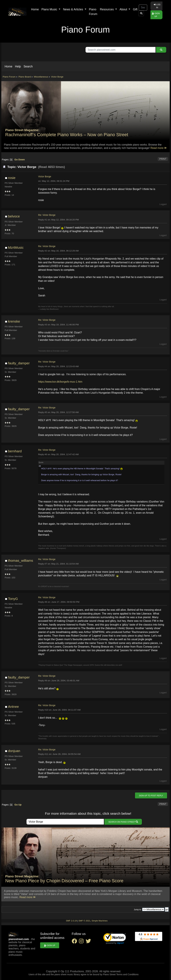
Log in (157, 6)
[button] (8, 66)
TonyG (13, 599)
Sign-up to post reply (151, 796)
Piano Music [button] (50, 9)
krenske (14, 321)
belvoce (14, 216)
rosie (12, 178)
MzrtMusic (16, 247)
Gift (135, 9)
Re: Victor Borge (47, 215)
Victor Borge (45, 176)
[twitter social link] (89, 942)
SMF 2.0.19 (71, 921)
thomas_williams (21, 560)
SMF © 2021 (84, 921)
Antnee (13, 707)
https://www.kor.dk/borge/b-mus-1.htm (60, 382)
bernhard (15, 451)
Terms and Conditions (127, 974)
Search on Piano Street (123, 822)
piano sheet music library (67, 974)
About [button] (124, 9)
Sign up (156, 15)
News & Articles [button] (73, 9)
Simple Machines (100, 921)
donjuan (14, 751)
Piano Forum (93, 12)
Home (35, 9)
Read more (159, 148)
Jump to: (138, 910)
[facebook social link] (75, 942)
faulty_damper (19, 363)
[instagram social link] (82, 942)
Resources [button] (107, 9)
